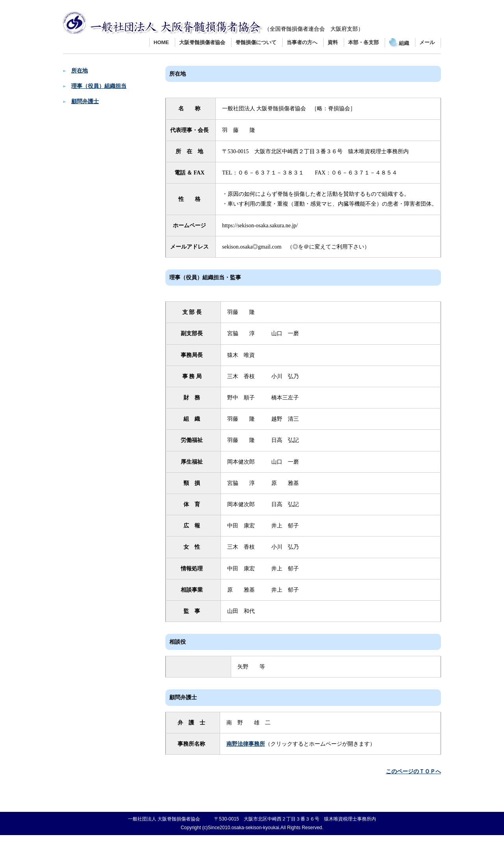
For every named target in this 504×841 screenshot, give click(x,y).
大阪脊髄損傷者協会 (202, 42)
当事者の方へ (302, 42)
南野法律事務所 (246, 744)
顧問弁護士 (85, 101)
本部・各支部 (363, 42)
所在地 (80, 71)
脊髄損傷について (256, 42)
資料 (333, 42)
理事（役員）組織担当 (99, 86)
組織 (399, 43)
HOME (161, 42)
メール (427, 42)
